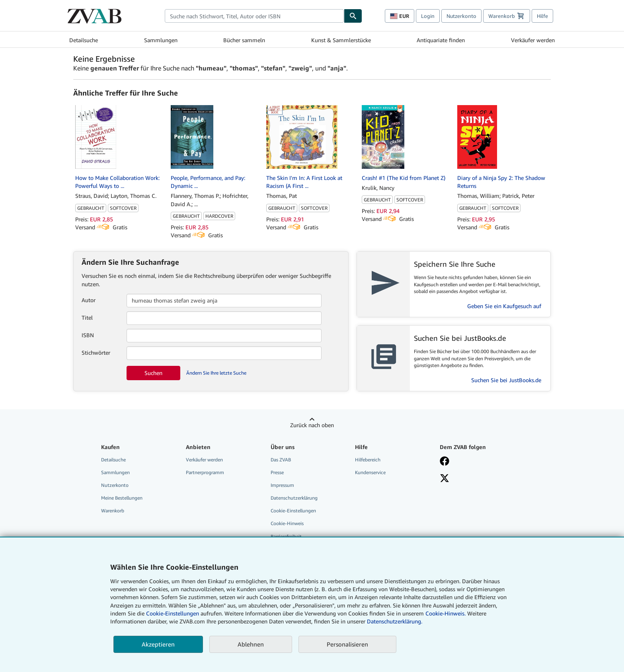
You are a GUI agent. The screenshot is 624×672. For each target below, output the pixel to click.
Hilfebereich (368, 460)
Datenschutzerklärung (294, 498)
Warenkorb (113, 511)
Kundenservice (370, 472)
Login (428, 16)
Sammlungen (161, 40)
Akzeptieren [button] (158, 644)
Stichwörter (96, 353)
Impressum (282, 485)
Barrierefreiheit (286, 536)
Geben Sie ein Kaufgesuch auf (504, 306)
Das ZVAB (281, 460)
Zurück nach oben (312, 425)
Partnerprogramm (205, 472)
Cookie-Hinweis (287, 523)
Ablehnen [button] (251, 644)
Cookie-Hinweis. (446, 613)
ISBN (88, 335)
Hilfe (542, 16)
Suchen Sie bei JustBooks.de (506, 380)
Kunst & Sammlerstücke (341, 40)
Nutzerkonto (461, 16)
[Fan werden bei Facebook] (476, 462)
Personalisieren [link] (347, 644)
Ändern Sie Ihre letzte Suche (216, 373)
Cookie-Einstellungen (173, 613)
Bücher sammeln (244, 40)
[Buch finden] (353, 16)
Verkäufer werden (533, 40)
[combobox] (254, 16)
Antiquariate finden (441, 40)
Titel (87, 317)
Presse (277, 472)
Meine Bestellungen (122, 498)
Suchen (153, 373)
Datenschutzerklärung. (395, 621)
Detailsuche (84, 40)
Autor (89, 300)
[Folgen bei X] (476, 479)
